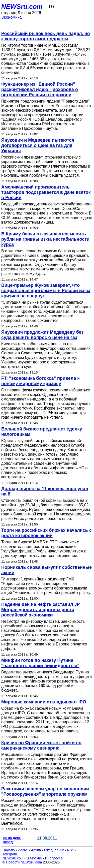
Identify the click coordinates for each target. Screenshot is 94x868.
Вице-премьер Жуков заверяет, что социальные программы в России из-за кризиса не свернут (46, 291)
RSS (71, 850)
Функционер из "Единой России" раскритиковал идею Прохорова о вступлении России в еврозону (40, 89)
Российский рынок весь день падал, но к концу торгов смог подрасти (46, 36)
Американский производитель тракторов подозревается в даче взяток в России (46, 192)
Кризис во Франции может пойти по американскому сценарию (41, 745)
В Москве (34, 858)
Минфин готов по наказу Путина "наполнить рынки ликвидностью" (40, 663)
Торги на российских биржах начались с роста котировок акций (46, 533)
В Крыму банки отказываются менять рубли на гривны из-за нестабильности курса (45, 239)
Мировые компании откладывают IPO (44, 702)
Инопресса (54, 858)
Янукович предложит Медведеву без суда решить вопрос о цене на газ (42, 335)
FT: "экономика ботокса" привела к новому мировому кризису (40, 381)
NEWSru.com (22, 7)
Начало (9, 850)
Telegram (10, 854)
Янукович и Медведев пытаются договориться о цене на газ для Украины (38, 145)
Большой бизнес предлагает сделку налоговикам (42, 432)
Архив (36, 850)
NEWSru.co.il (13, 858)
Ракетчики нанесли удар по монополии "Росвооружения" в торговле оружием (45, 792)
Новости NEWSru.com (24, 862)
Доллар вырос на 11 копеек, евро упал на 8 (45, 491)
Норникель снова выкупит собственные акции (46, 570)
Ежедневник (54, 850)
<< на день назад (12, 840)
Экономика (12, 17)
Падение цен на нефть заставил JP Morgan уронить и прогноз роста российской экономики (41, 610)
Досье (23, 850)
